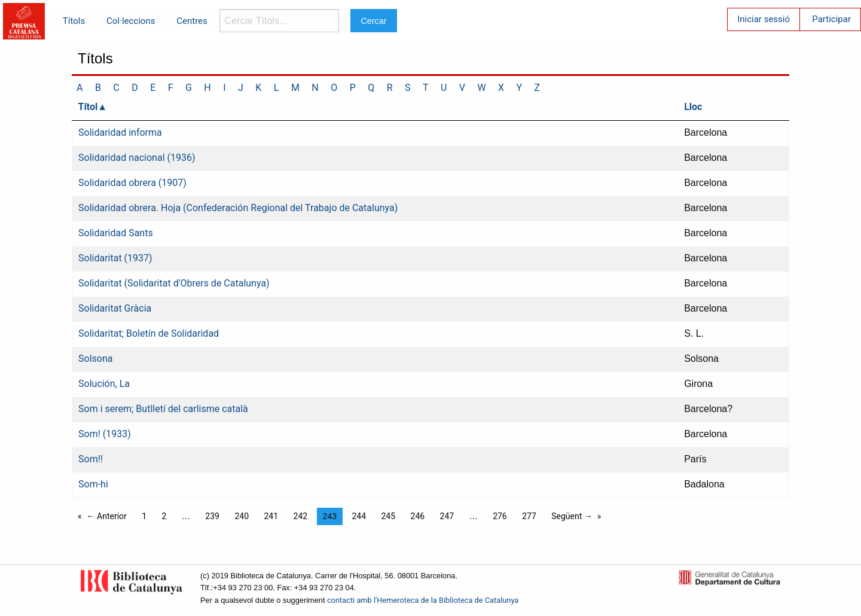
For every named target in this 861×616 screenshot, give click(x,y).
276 (500, 516)
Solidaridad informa (120, 132)
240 (242, 516)
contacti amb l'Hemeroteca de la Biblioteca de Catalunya (423, 600)
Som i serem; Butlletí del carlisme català (163, 409)
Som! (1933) (105, 434)
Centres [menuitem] (192, 21)
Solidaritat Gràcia (115, 308)
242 (301, 516)
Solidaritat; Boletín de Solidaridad (149, 333)
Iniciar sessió (764, 19)
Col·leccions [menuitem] (131, 21)
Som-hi (93, 484)
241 (271, 516)
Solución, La (104, 384)
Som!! (91, 459)
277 (529, 516)
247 (447, 516)
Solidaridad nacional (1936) (137, 158)
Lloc (693, 107)
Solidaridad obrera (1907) (132, 183)
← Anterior (107, 516)
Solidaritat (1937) (115, 258)
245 (388, 516)
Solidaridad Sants (116, 233)
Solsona (95, 359)
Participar (831, 19)
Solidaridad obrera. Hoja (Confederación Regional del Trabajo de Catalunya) (238, 208)
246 (418, 516)
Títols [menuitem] (74, 21)
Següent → (572, 516)
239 (212, 516)
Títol (88, 107)
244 (359, 516)
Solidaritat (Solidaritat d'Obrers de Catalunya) (174, 283)
